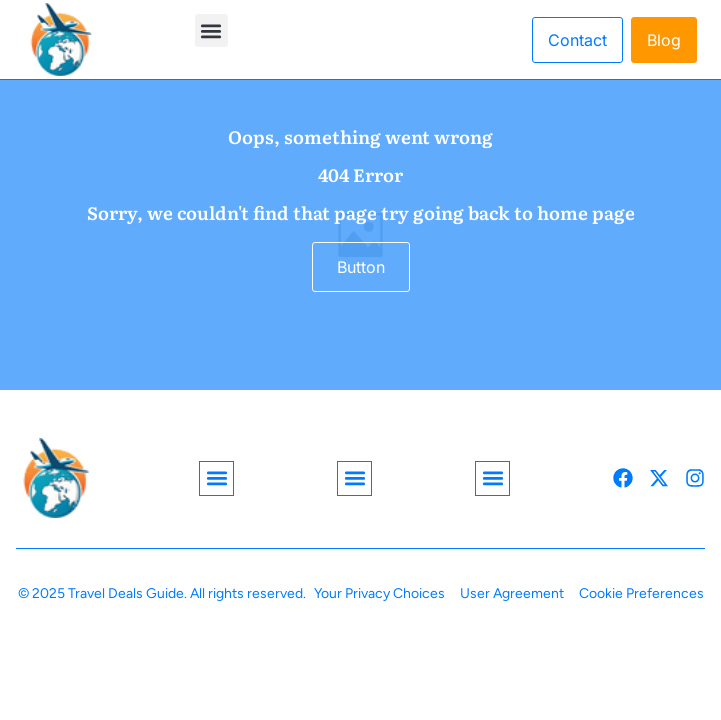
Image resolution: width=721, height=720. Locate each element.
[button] (211, 30)
